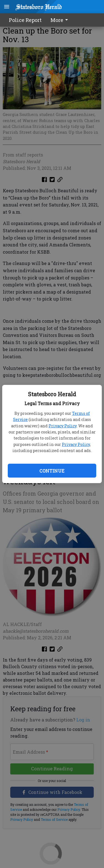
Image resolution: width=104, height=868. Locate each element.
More (60, 20)
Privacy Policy (63, 426)
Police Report (25, 20)
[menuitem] (61, 20)
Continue (52, 471)
